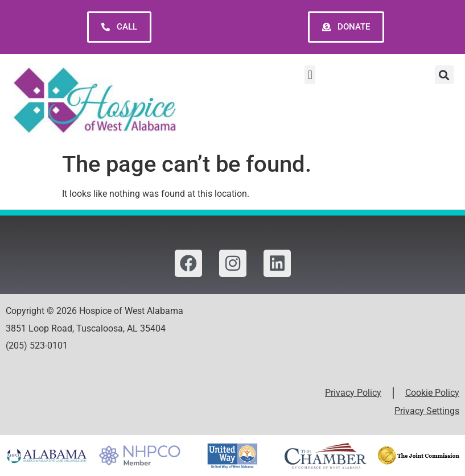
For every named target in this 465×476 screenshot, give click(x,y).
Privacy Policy (353, 393)
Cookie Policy (432, 393)
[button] (310, 75)
